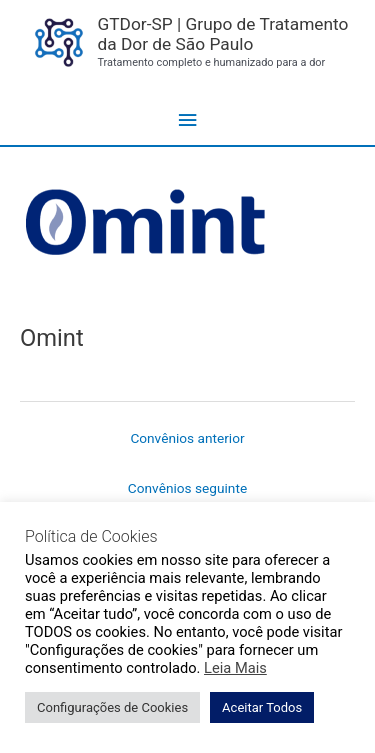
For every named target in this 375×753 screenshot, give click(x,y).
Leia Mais (235, 668)
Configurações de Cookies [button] (112, 707)
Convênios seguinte (187, 488)
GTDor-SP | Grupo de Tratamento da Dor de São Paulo (222, 34)
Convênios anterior (187, 438)
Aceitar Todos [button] (262, 707)
